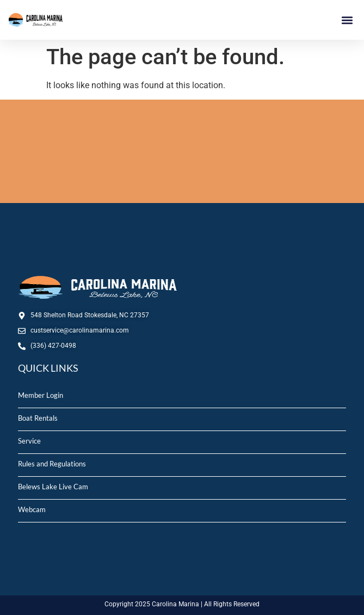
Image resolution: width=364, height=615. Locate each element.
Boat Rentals (38, 418)
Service (29, 441)
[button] (347, 20)
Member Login (41, 395)
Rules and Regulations (52, 464)
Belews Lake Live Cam (53, 487)
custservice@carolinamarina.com (80, 330)
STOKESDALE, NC (182, 151)
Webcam (32, 509)
